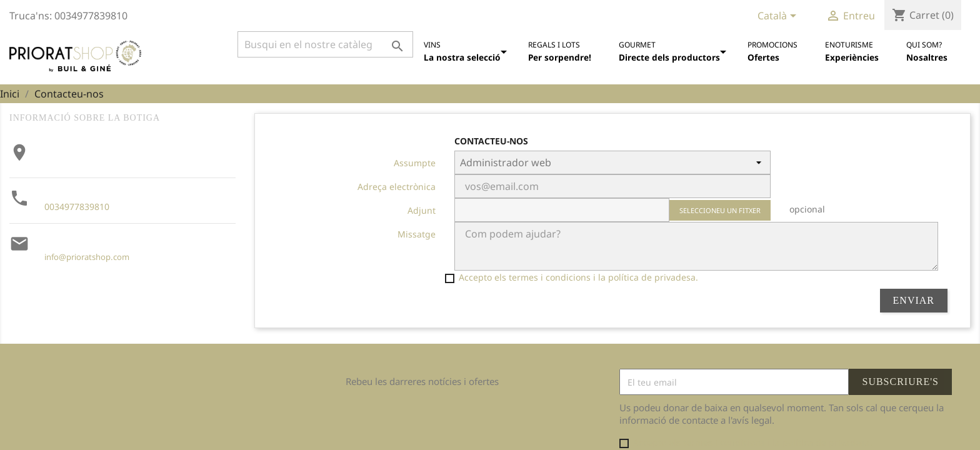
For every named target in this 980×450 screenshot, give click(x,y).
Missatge (417, 234)
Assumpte (415, 163)
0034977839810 (77, 207)
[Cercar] (325, 44)
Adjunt (422, 210)
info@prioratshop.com (87, 257)
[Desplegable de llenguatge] (779, 17)
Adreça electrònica (397, 187)
